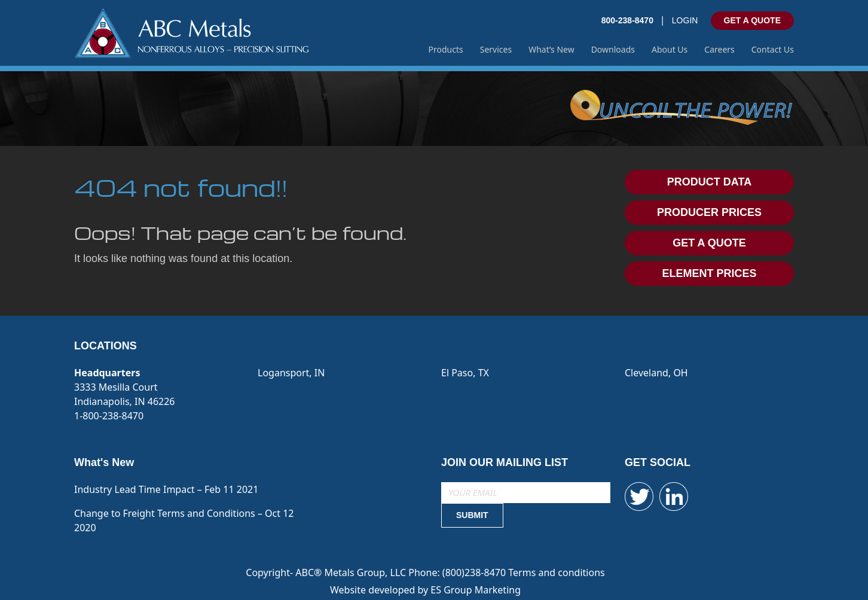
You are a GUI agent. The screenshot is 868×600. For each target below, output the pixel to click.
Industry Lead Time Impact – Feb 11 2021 (166, 489)
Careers (719, 49)
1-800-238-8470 (109, 416)
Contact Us (773, 49)
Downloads (613, 49)
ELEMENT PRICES (709, 273)
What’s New (551, 49)
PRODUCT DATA (709, 182)
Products (446, 49)
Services (496, 49)
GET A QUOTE (752, 20)
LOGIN (685, 20)
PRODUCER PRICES (709, 212)
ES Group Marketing (476, 590)
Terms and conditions (556, 572)
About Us (670, 49)
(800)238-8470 (475, 572)
